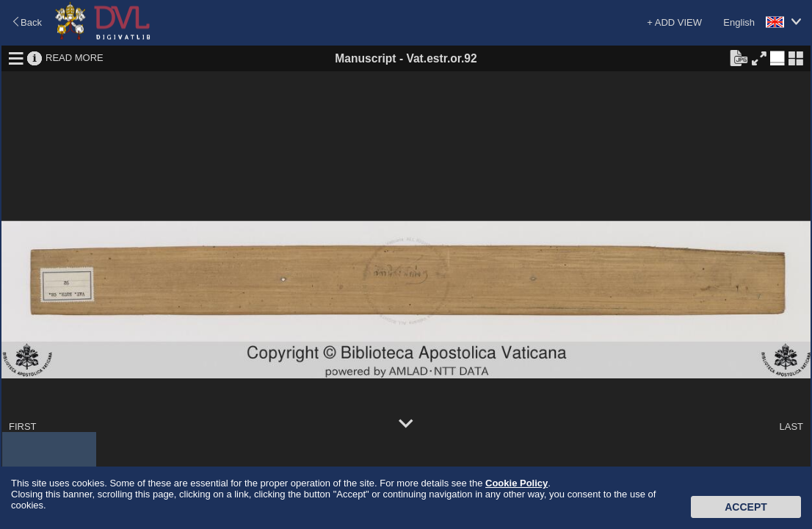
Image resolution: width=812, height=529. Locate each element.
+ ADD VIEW (674, 22)
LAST (791, 427)
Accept (746, 507)
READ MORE (75, 58)
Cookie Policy (516, 483)
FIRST (23, 427)
